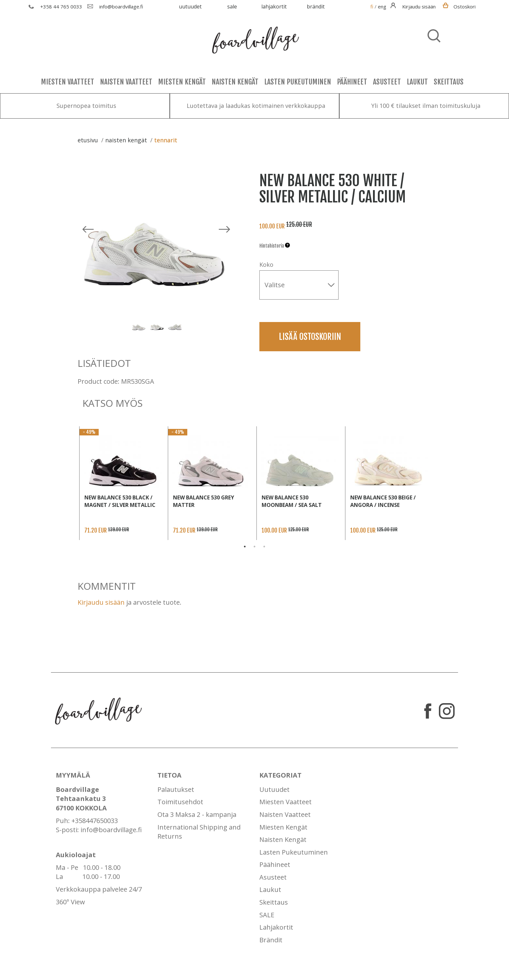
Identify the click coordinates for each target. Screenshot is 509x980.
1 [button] (245, 547)
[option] (159, 237)
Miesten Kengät (182, 82)
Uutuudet (190, 6)
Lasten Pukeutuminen (298, 82)
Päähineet (352, 82)
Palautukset (176, 789)
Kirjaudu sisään (101, 602)
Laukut (417, 82)
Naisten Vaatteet (126, 82)
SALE (232, 6)
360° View (70, 902)
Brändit (316, 6)
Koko (266, 264)
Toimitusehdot (180, 802)
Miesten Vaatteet (68, 82)
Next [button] (189, 326)
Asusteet (387, 82)
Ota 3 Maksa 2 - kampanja (197, 814)
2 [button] (255, 547)
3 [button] (264, 547)
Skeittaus (449, 82)
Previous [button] (125, 326)
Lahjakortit (274, 6)
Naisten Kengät (235, 82)
